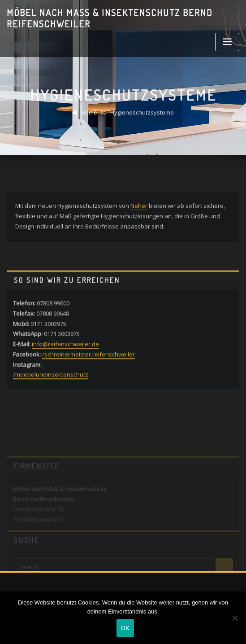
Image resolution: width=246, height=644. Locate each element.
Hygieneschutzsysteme (142, 117)
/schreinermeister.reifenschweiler (88, 372)
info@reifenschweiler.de (65, 362)
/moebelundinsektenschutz (51, 392)
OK (125, 628)
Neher (139, 213)
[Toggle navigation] (227, 42)
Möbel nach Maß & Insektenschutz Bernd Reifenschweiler (110, 18)
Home (89, 117)
